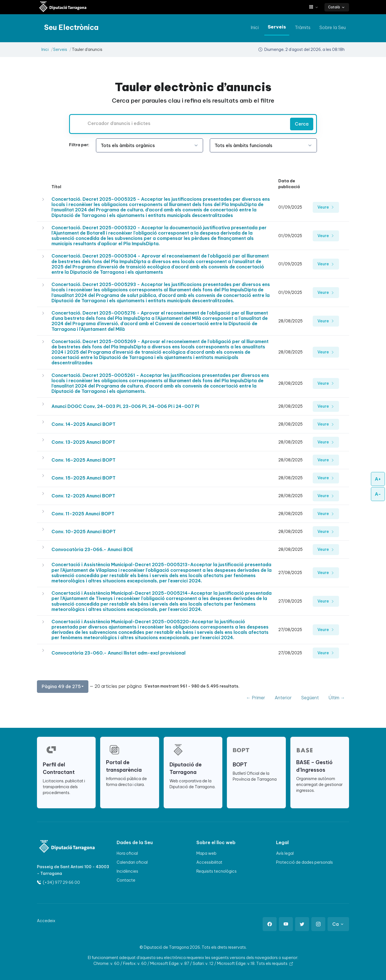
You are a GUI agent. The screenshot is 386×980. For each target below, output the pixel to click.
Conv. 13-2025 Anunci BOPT (83, 442)
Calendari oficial (132, 862)
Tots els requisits (275, 964)
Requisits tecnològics (216, 871)
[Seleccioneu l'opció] (150, 145)
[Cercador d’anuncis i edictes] (179, 123)
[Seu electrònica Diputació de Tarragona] (63, 7)
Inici (45, 49)
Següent (310, 698)
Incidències (127, 871)
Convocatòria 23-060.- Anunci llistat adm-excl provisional (118, 653)
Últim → (337, 698)
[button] (316, 7)
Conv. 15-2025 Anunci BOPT (83, 478)
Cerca (302, 124)
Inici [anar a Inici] (255, 27)
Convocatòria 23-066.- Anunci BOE (92, 549)
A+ (378, 479)
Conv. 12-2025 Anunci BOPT (83, 496)
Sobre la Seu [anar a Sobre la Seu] (333, 27)
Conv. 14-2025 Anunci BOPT (83, 424)
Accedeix (46, 921)
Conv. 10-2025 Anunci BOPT (84, 532)
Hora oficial (127, 853)
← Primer (256, 698)
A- (378, 494)
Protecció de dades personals (304, 862)
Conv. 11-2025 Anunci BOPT (83, 514)
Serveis (60, 49)
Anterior (283, 698)
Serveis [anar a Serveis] (277, 27)
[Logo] (63, 847)
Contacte (126, 880)
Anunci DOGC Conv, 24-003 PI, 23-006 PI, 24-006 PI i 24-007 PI (125, 406)
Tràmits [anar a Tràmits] (303, 27)
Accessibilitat (209, 862)
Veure (326, 207)
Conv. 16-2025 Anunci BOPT (83, 460)
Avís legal (285, 853)
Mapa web (206, 853)
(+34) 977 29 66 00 (58, 882)
